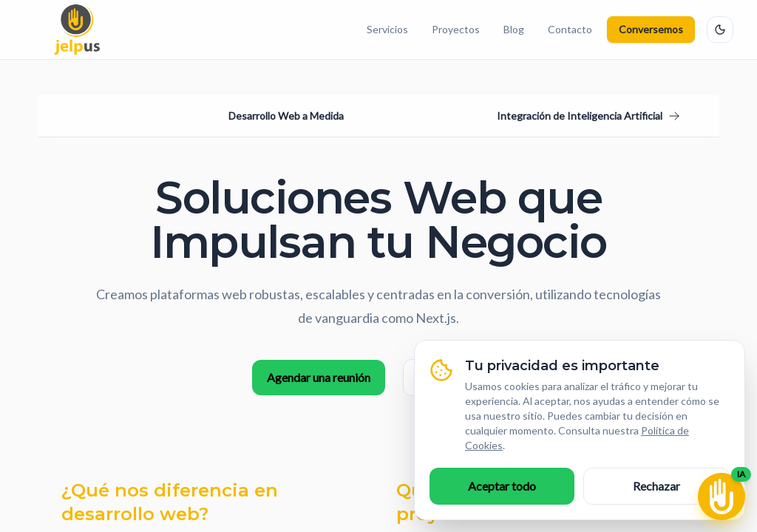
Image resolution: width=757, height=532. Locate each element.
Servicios (387, 29)
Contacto (570, 29)
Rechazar (656, 486)
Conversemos (651, 29)
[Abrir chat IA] (722, 497)
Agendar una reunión (319, 377)
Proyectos (456, 29)
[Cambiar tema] (720, 30)
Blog (514, 29)
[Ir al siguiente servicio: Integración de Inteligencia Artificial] (588, 116)
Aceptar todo (502, 486)
